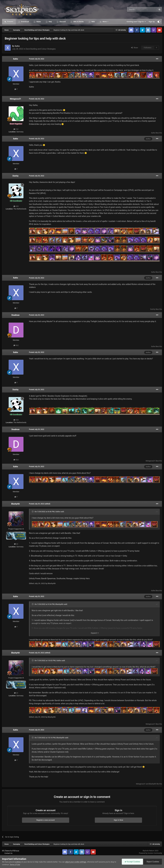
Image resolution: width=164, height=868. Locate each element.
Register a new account (46, 820)
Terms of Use (15, 865)
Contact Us (8, 853)
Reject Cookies (153, 862)
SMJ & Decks (78, 22)
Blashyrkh (16, 504)
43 (16, 544)
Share (135, 48)
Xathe (17, 46)
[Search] (136, 9)
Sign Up (152, 22)
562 (16, 345)
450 (16, 206)
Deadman (16, 315)
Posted (37, 59)
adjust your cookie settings (76, 862)
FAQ (50, 22)
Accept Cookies (132, 862)
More (105, 22)
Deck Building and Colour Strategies (41, 49)
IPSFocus (16, 851)
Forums (10, 22)
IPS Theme (6, 851)
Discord (62, 22)
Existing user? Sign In (136, 22)
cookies (18, 862)
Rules (38, 22)
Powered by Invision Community (150, 853)
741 (16, 129)
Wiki (93, 22)
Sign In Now (118, 820)
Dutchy (16, 176)
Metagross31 (15, 99)
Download (25, 22)
